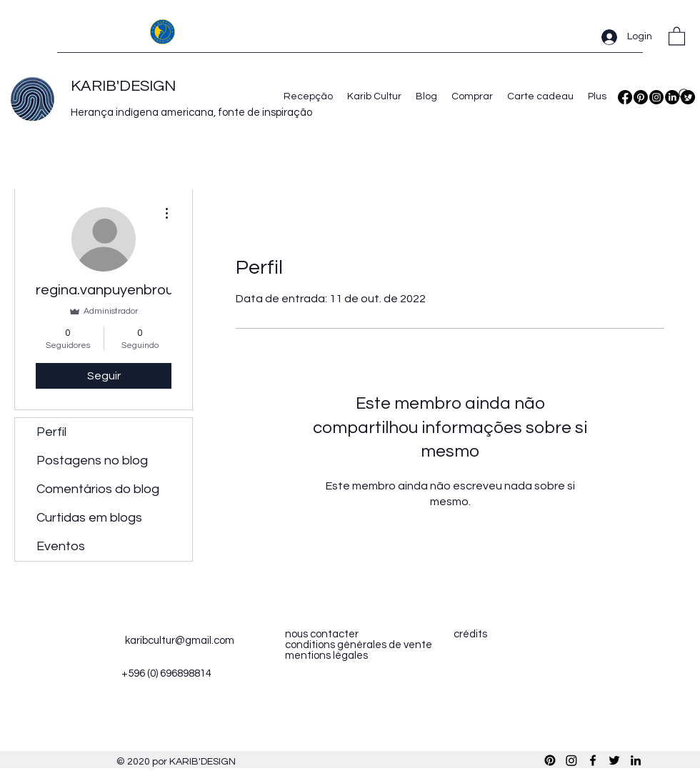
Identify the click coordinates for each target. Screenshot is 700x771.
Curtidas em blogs (89, 518)
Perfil (51, 432)
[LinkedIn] (636, 760)
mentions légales (326, 656)
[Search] (685, 95)
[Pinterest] (641, 97)
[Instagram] (656, 97)
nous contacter (322, 634)
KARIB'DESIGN (123, 86)
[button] (677, 35)
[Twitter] (614, 760)
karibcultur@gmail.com (180, 641)
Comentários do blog (98, 489)
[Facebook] (625, 97)
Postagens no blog (92, 461)
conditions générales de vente (359, 645)
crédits (470, 634)
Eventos (61, 546)
